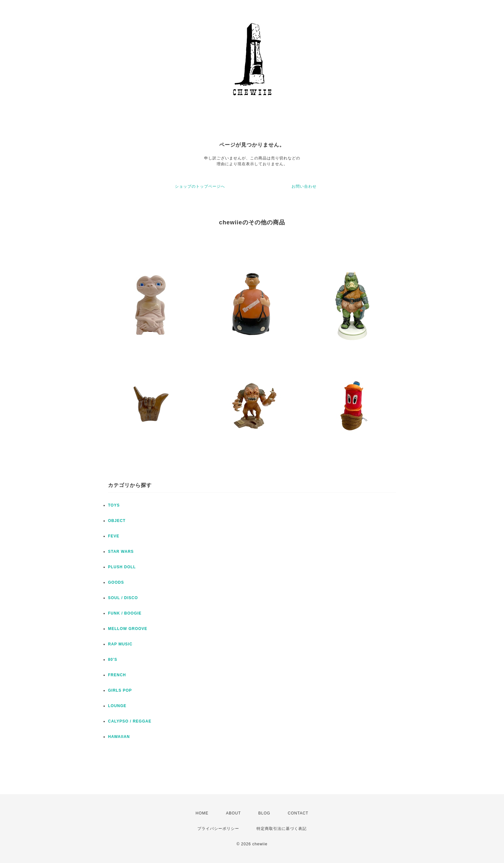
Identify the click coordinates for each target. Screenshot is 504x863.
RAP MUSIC (120, 644)
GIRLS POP (120, 690)
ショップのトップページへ (200, 186)
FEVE (114, 536)
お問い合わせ (304, 186)
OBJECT (117, 521)
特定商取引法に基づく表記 (282, 829)
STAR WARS (121, 552)
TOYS (114, 505)
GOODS (116, 582)
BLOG (264, 813)
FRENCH (117, 675)
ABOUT (233, 813)
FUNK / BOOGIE (125, 613)
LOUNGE (117, 706)
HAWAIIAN (119, 737)
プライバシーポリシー (218, 829)
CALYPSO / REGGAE (130, 721)
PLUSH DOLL (122, 567)
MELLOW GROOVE (128, 629)
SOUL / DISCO (123, 598)
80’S (113, 660)
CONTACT (298, 813)
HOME (202, 813)
